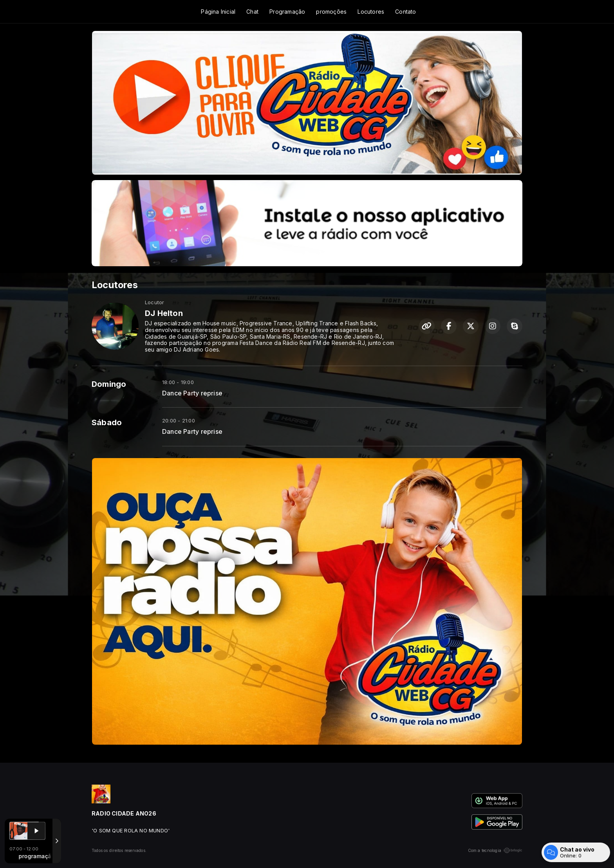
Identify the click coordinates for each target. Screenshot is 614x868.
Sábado (107, 422)
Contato (405, 12)
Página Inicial (218, 12)
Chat (252, 12)
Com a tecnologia (495, 850)
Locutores (371, 12)
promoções (331, 12)
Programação (287, 12)
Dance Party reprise (192, 393)
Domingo (109, 384)
